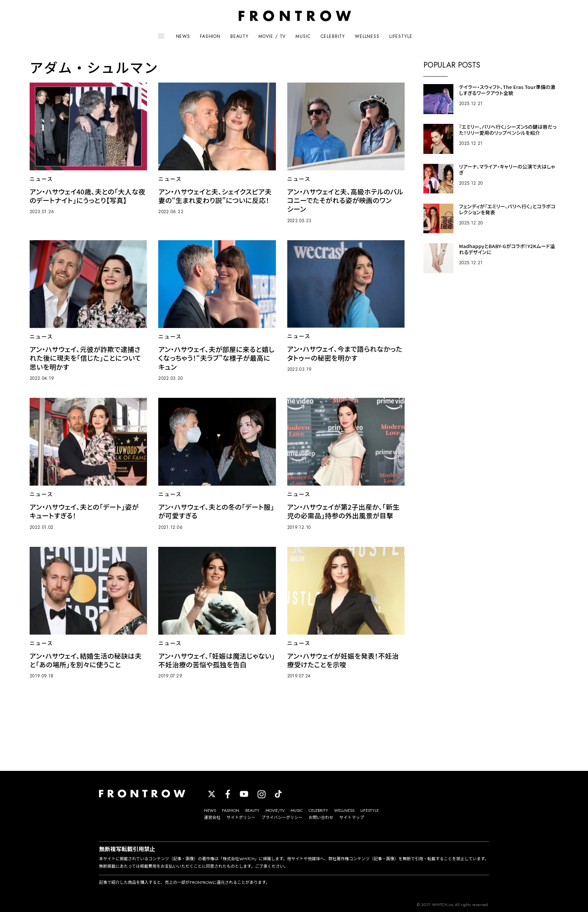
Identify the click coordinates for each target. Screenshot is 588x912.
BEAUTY (239, 36)
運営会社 (212, 817)
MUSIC (303, 36)
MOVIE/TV (275, 810)
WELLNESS (367, 36)
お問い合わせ (321, 817)
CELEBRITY (333, 36)
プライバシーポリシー (282, 817)
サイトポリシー (241, 817)
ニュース (41, 179)
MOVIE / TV (272, 36)
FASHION (210, 36)
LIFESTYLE (401, 36)
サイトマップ (352, 817)
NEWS (183, 36)
